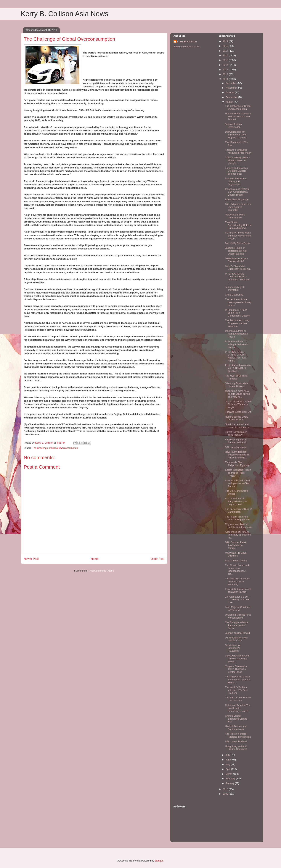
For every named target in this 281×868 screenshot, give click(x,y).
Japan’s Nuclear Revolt (237, 633)
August (230, 102)
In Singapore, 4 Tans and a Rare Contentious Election (237, 313)
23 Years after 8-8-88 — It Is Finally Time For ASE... (238, 600)
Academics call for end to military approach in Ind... (238, 535)
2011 (226, 79)
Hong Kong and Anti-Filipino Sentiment (236, 748)
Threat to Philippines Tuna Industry (236, 433)
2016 (226, 55)
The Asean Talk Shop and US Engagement (238, 518)
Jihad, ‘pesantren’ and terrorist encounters (237, 426)
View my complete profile (187, 47)
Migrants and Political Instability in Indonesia (238, 526)
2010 (226, 789)
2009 (226, 794)
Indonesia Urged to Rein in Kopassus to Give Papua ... (238, 483)
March (229, 774)
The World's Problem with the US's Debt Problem (236, 690)
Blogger (159, 861)
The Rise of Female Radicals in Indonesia (238, 735)
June (229, 760)
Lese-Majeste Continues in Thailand (238, 609)
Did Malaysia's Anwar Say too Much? (236, 260)
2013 (226, 70)
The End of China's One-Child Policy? (238, 699)
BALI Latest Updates (236, 741)
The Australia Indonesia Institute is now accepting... (238, 581)
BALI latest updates (236, 447)
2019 (226, 41)
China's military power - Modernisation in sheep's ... (238, 160)
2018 (226, 46)
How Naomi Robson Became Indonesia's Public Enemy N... (237, 455)
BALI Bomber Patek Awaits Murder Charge (236, 545)
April (228, 769)
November (232, 88)
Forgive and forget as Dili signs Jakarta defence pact (236, 171)
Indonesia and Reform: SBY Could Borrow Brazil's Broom (237, 192)
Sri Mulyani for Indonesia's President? (233, 648)
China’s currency (234, 295)
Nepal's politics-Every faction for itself (237, 418)
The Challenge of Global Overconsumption (55, 448)
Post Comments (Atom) (101, 571)
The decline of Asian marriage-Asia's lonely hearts (238, 302)
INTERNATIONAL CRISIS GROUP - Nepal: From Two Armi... (236, 356)
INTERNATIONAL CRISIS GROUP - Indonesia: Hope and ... (238, 278)
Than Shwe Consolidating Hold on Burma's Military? (238, 225)
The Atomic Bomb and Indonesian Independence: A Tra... (237, 570)
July (228, 755)
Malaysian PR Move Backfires (236, 554)
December (232, 83)
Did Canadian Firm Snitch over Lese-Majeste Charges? (236, 135)
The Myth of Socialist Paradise (236, 377)
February (231, 779)
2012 (226, 74)
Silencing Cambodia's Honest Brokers (237, 385)
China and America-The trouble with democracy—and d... (238, 708)
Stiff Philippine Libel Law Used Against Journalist (238, 207)
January (230, 783)
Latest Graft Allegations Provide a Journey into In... (237, 658)
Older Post (158, 559)
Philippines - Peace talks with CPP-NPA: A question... (238, 368)
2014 (226, 65)
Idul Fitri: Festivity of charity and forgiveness (236, 181)
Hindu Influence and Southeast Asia (236, 728)
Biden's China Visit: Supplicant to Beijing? (238, 268)
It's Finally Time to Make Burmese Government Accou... (238, 236)
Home (95, 559)
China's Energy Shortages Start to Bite (236, 719)
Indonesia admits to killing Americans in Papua (237, 334)
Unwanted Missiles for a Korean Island (238, 616)
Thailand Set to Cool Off (238, 412)
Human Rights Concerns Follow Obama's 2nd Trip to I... (238, 116)
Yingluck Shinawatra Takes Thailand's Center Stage (236, 669)
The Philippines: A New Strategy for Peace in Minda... (238, 679)
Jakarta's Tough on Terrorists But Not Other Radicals (236, 251)
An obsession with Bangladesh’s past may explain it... (236, 501)
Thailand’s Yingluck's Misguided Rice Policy (238, 151)
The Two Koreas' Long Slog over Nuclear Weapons (237, 323)
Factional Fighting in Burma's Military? (236, 441)
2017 (226, 51)
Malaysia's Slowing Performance (235, 216)
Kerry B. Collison (187, 42)
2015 (226, 60)
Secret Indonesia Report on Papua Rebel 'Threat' (238, 473)
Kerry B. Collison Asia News (65, 14)
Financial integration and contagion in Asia (238, 591)
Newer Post (31, 559)
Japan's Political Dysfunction (234, 126)
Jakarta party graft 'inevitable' (235, 289)
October (230, 92)
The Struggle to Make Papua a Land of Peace (237, 625)
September (232, 97)
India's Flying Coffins (236, 560)
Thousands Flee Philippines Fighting (237, 464)
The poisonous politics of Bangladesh (238, 511)
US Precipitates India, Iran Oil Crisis (237, 639)
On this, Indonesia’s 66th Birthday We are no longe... (238, 404)
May (228, 764)
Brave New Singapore (237, 199)
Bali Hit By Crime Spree (238, 243)
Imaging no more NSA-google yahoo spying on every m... (237, 394)
